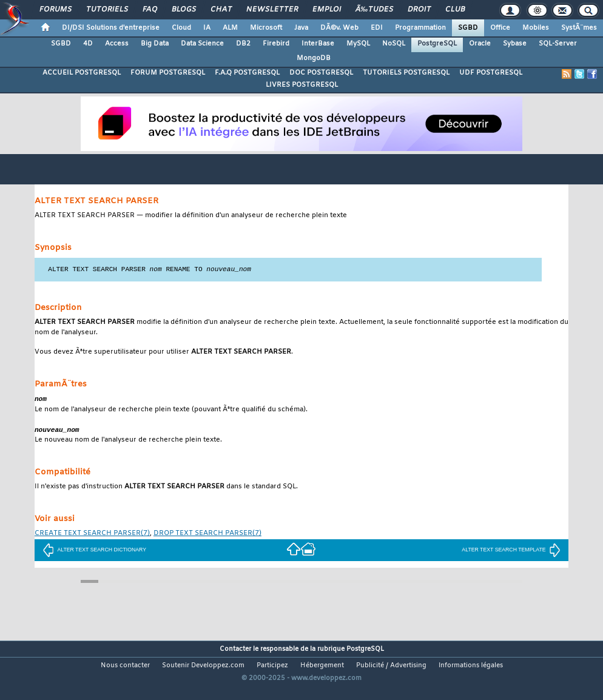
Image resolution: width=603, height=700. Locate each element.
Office (500, 28)
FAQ (150, 10)
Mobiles (536, 28)
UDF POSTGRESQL (491, 73)
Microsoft (266, 28)
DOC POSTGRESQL (321, 73)
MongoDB (314, 58)
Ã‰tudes (374, 10)
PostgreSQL (437, 44)
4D (88, 44)
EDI (377, 28)
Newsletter (272, 10)
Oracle (480, 44)
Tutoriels (107, 10)
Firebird (276, 44)
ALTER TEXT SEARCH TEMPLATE (511, 551)
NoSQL (394, 44)
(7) (92, 535)
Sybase (515, 44)
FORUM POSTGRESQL (168, 73)
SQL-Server (558, 44)
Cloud (181, 28)
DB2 (243, 44)
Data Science (202, 44)
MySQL (358, 44)
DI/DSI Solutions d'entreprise (111, 28)
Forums (56, 10)
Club (455, 10)
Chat (221, 10)
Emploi (327, 10)
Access (117, 44)
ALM (230, 28)
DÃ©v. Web (339, 28)
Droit (419, 10)
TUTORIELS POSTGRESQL (406, 73)
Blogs (184, 10)
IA (207, 28)
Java (301, 28)
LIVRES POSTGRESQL (302, 85)
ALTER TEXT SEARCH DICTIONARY (94, 551)
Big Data (155, 44)
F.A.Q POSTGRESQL (247, 73)
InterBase (318, 44)
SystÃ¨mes (579, 28)
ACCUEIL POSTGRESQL (82, 73)
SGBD (468, 28)
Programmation (420, 28)
